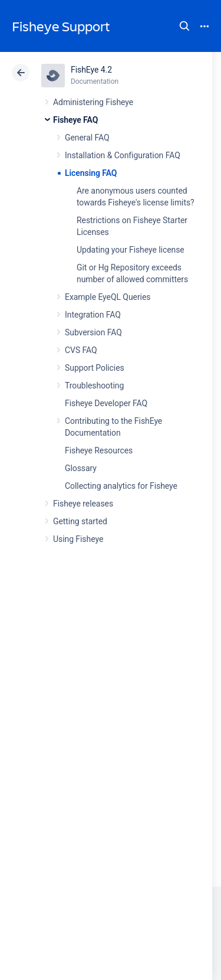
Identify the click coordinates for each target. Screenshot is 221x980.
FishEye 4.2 (91, 70)
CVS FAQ (81, 350)
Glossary (81, 468)
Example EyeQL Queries (108, 297)
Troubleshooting (94, 386)
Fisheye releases (83, 504)
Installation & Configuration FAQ (123, 155)
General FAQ (87, 138)
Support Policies (95, 368)
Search (184, 26)
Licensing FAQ (91, 173)
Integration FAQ (93, 315)
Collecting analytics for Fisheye (121, 486)
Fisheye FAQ (75, 120)
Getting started (80, 521)
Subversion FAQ (93, 332)
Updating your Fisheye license (131, 250)
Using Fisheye (78, 539)
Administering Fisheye (93, 102)
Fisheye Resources (99, 450)
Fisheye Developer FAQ (106, 403)
